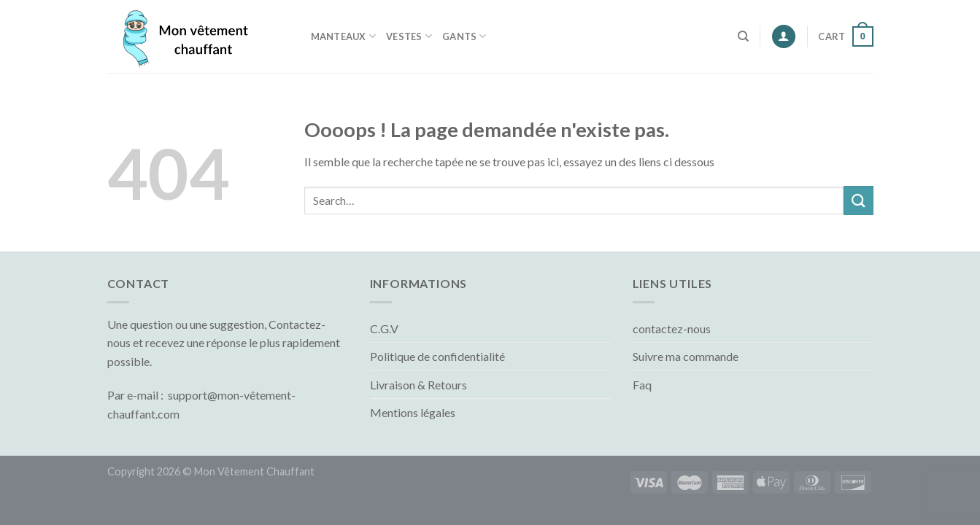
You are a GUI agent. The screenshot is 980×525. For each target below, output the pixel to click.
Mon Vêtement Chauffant (254, 471)
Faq (642, 385)
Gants (464, 36)
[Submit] (858, 200)
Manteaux (344, 36)
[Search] (743, 36)
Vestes (409, 36)
